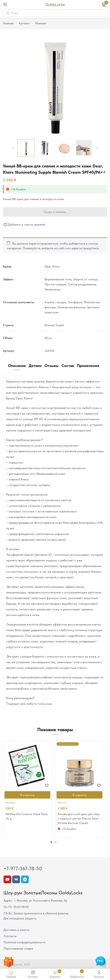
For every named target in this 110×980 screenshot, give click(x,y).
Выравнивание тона (58, 279)
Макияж (41, 23)
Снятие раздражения (82, 284)
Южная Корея (54, 325)
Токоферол (75, 302)
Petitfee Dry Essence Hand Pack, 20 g (27, 816)
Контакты (10, 936)
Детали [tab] (35, 366)
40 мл (48, 338)
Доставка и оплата (16, 930)
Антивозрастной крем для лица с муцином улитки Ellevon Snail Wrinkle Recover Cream (79, 818)
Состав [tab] (68, 366)
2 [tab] (56, 842)
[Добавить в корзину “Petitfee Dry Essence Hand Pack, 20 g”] (27, 795)
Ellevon (62, 803)
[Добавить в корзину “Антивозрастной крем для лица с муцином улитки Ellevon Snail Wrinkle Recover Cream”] (79, 795)
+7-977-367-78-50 (23, 868)
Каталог (24, 23)
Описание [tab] (17, 366)
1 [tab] (51, 842)
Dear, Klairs (52, 266)
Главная (8, 23)
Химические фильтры (71, 307)
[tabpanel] (27, 789)
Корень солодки (55, 302)
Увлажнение (52, 289)
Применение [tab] (88, 366)
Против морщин (55, 284)
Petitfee (10, 803)
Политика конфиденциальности (24, 942)
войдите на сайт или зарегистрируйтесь (70, 248)
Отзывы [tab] (52, 366)
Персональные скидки (18, 948)
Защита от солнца (85, 279)
